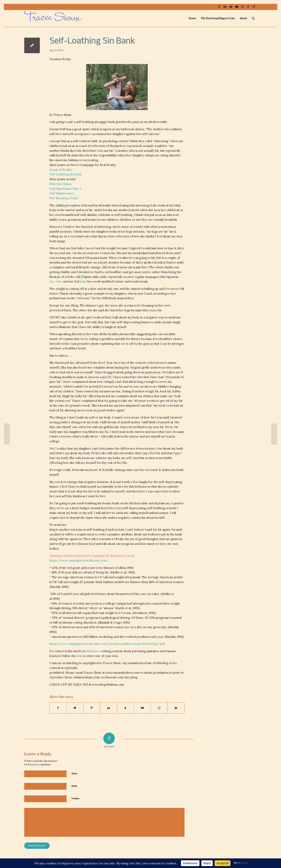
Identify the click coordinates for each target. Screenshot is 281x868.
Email (74, 786)
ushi (96, 277)
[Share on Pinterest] (92, 708)
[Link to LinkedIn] (225, 7)
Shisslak (104, 622)
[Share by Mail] (176, 708)
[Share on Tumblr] (125, 708)
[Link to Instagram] (242, 7)
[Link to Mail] (231, 7)
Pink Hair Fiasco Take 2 (65, 189)
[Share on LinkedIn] (109, 708)
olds (75, 572)
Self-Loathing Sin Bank (65, 174)
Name (74, 774)
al (125, 572)
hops (83, 281)
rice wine (56, 281)
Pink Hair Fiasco (61, 184)
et (122, 572)
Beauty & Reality (61, 170)
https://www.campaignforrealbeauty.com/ (79, 560)
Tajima (87, 277)
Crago (118, 622)
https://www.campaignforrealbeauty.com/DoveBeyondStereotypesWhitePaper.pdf (107, 644)
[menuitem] (192, 18)
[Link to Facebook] (219, 7)
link (79, 656)
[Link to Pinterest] (254, 7)
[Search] (253, 18)
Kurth (120, 608)
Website (75, 798)
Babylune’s (93, 651)
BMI (105, 298)
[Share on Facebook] (58, 708)
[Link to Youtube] (237, 7)
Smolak (55, 587)
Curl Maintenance (62, 193)
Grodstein (140, 613)
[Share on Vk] (142, 708)
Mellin (115, 572)
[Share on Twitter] (75, 708)
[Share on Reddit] (159, 708)
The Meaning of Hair (64, 198)
